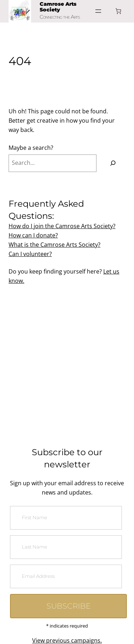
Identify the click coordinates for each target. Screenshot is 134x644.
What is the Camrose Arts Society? (54, 245)
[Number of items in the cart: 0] (118, 11)
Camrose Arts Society (58, 7)
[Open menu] (98, 11)
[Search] (113, 163)
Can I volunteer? (30, 254)
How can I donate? (33, 235)
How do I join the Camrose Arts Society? (62, 226)
